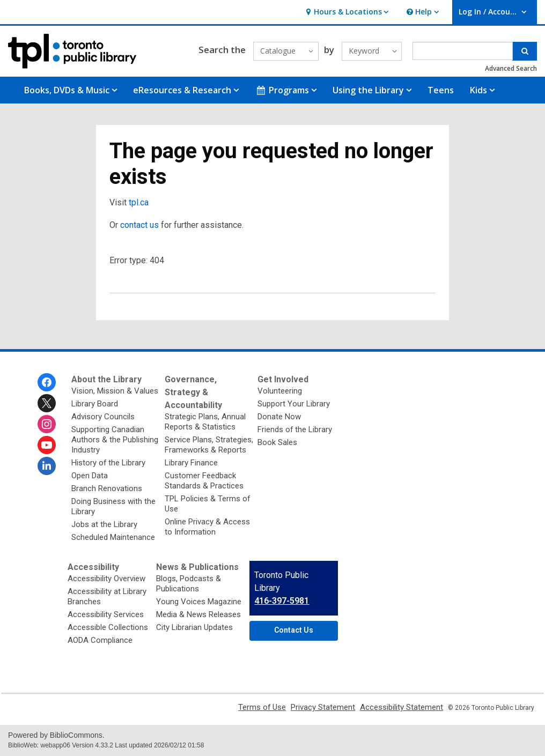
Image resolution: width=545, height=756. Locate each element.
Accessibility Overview (106, 579)
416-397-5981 (282, 601)
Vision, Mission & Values (115, 391)
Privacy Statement (323, 707)
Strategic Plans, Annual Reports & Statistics (205, 422)
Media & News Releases (198, 614)
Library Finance (191, 463)
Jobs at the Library (104, 524)
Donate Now (279, 417)
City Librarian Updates (194, 627)
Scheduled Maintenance (113, 537)
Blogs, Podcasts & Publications (189, 584)
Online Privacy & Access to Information (207, 527)
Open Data (90, 476)
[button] (346, 12)
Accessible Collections (108, 627)
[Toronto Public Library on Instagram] (47, 424)
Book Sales (277, 442)
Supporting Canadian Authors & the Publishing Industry (115, 440)
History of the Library (108, 463)
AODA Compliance (100, 640)
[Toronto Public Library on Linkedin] (47, 466)
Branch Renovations (107, 488)
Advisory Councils (103, 417)
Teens (441, 90)
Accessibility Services (106, 614)
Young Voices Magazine (199, 602)
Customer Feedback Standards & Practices (204, 481)
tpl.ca (139, 202)
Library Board (95, 404)
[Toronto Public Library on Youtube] (47, 445)
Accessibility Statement (402, 707)
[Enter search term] (463, 51)
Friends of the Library (295, 429)
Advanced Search (511, 68)
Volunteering (280, 391)
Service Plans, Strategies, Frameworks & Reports (209, 445)
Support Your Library (294, 404)
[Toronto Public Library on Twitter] (47, 403)
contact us (139, 225)
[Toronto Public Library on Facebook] (47, 382)
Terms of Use (262, 707)
